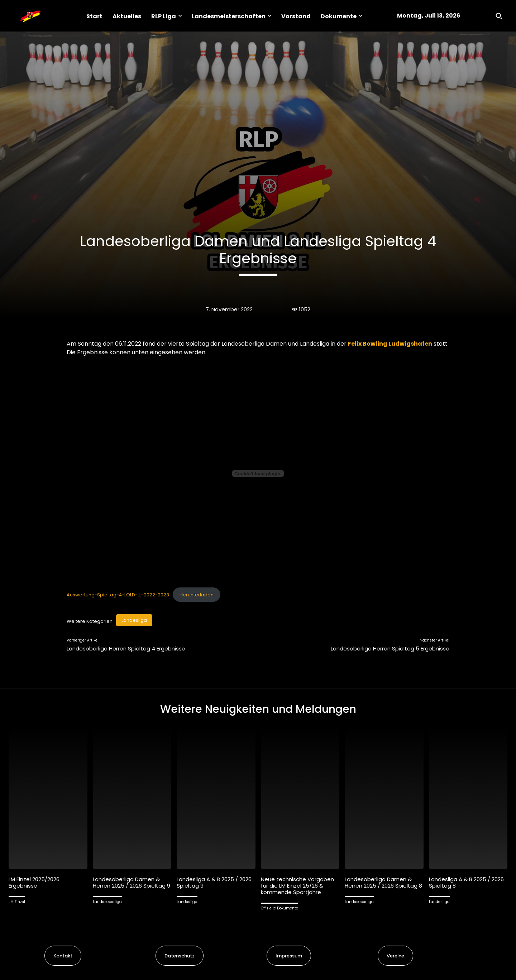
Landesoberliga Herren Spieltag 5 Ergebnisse (390, 648)
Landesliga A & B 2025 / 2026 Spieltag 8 (466, 882)
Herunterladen (197, 595)
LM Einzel (17, 902)
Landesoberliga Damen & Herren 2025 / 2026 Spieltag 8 (383, 882)
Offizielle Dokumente (279, 908)
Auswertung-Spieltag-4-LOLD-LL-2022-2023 (118, 595)
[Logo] (30, 16)
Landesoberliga (107, 902)
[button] (499, 16)
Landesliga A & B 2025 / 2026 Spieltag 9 (214, 882)
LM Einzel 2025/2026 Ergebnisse (34, 882)
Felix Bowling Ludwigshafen (390, 344)
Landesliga (134, 620)
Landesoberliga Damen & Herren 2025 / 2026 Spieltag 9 (132, 882)
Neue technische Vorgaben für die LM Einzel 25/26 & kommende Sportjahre (297, 886)
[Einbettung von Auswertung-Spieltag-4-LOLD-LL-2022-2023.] (258, 474)
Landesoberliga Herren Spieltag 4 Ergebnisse (126, 648)
